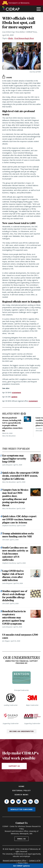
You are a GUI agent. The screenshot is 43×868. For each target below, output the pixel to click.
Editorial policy (21, 790)
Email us (21, 839)
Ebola (11, 38)
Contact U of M (35, 860)
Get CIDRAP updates (21, 866)
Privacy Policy (23, 863)
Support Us (14, 766)
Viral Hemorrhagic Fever (24, 38)
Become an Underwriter (22, 731)
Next (25, 414)
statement (16, 393)
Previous (22, 414)
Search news (21, 795)
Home (22, 786)
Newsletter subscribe (22, 809)
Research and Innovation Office (14, 860)
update (14, 397)
